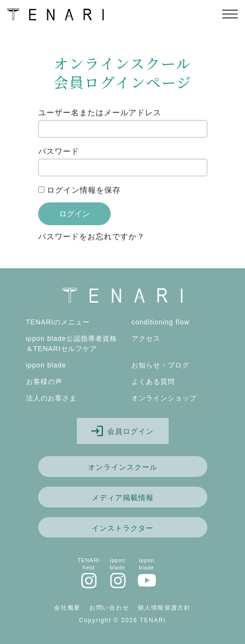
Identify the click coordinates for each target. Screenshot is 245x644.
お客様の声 (44, 382)
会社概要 (67, 608)
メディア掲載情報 (123, 498)
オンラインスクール (123, 467)
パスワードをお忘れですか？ (92, 237)
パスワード (59, 151)
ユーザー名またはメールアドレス (100, 113)
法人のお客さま (51, 398)
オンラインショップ (164, 398)
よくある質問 (153, 382)
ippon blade (46, 365)
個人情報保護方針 (164, 608)
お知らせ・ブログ (160, 365)
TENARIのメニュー (58, 322)
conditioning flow (161, 322)
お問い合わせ (109, 608)
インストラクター (123, 528)
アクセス (146, 338)
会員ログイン (122, 431)
